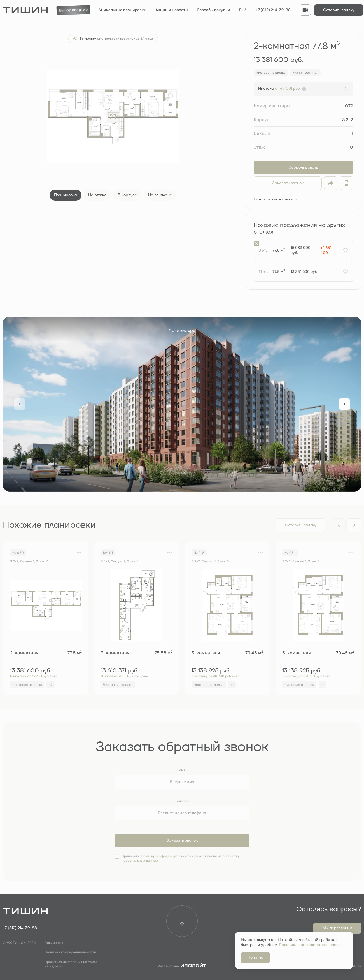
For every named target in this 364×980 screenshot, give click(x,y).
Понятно (255, 958)
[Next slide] (344, 404)
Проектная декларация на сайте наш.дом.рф (71, 964)
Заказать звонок (288, 183)
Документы (54, 943)
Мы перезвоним (337, 928)
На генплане (160, 195)
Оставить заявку (339, 10)
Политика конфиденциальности (70, 952)
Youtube (355, 966)
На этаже (97, 195)
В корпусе (127, 195)
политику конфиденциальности (165, 856)
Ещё (243, 10)
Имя (182, 770)
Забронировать (303, 167)
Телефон (182, 801)
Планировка (66, 195)
